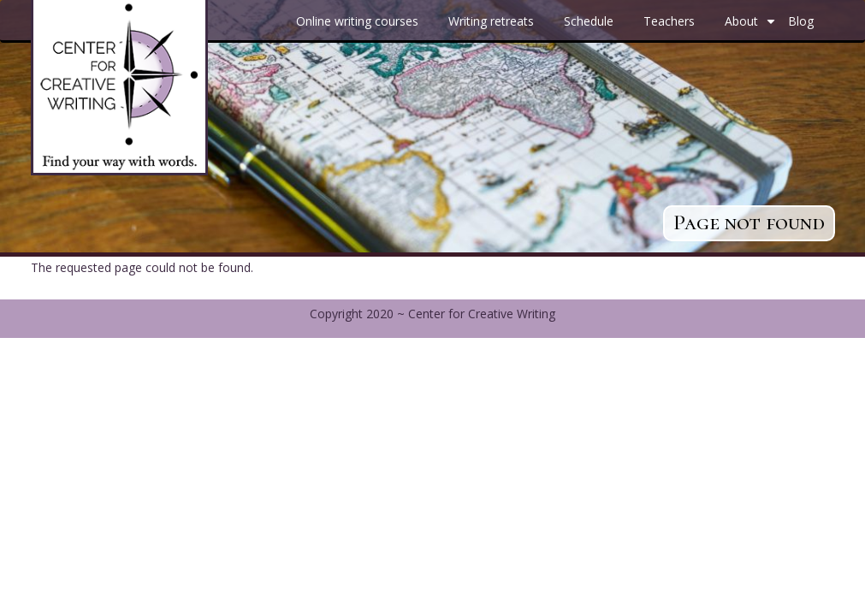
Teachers (669, 21)
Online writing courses (357, 21)
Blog (801, 21)
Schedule (589, 21)
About (752, 27)
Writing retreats (491, 21)
